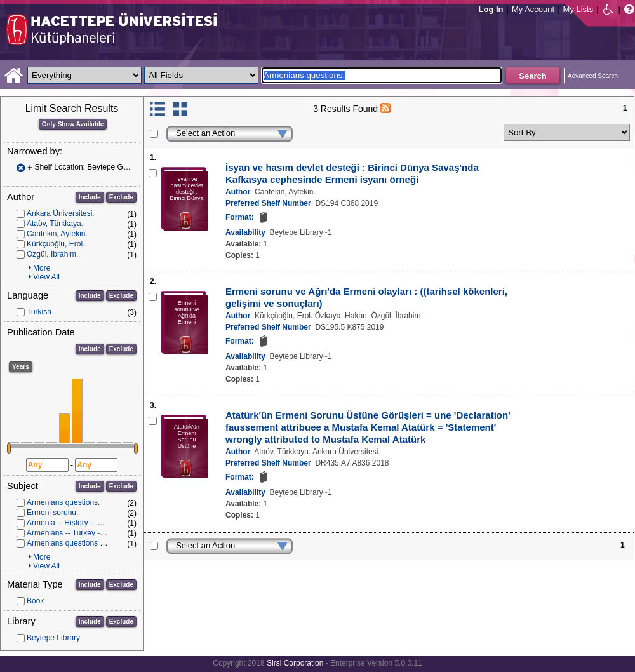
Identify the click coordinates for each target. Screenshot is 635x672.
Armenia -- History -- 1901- (72, 523)
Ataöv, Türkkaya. (55, 224)
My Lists (578, 9)
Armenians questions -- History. (80, 543)
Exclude (121, 197)
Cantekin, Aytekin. (57, 234)
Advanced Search (593, 76)
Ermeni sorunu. (52, 513)
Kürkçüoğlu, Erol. (56, 244)
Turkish (39, 312)
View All (46, 277)
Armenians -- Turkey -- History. (78, 533)
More (42, 268)
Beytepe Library (53, 638)
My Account (533, 9)
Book (35, 601)
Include (90, 197)
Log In (491, 9)
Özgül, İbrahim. (52, 254)
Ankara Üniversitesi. (61, 213)
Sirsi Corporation (295, 663)
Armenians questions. (63, 502)
